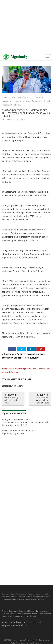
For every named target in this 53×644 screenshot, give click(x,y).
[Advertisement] (26, 27)
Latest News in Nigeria (22, 98)
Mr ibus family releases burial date (11, 400)
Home (5, 98)
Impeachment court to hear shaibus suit (42, 400)
